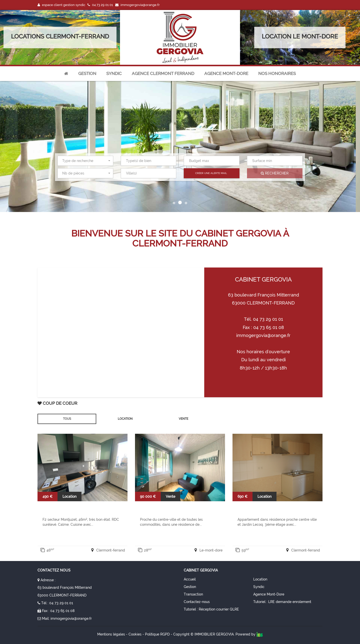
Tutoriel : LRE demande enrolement (282, 602)
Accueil (190, 579)
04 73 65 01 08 (62, 611)
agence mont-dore (226, 73)
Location (260, 579)
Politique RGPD (157, 634)
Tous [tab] (67, 419)
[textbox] (150, 161)
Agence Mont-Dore (269, 594)
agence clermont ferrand (163, 73)
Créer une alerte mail (211, 173)
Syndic (114, 73)
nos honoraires (277, 73)
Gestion (87, 73)
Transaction (193, 594)
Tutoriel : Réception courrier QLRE (211, 609)
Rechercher (275, 173)
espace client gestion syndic (61, 5)
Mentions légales (111, 634)
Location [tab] (125, 419)
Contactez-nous (197, 602)
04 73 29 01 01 (61, 603)
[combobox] (85, 161)
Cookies (135, 634)
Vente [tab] (183, 419)
